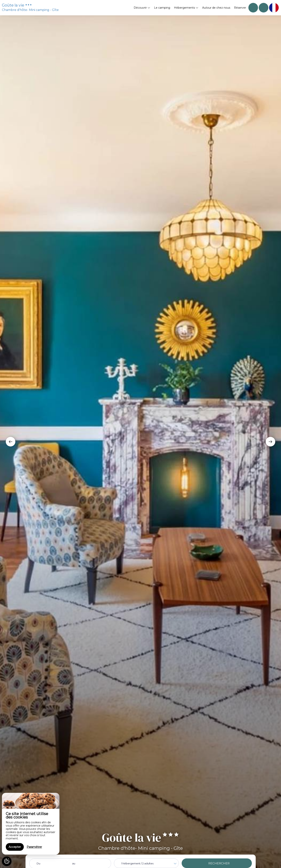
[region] (31, 824)
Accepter (15, 847)
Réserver (240, 8)
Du (38, 863)
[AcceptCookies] (7, 861)
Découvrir (142, 8)
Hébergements (186, 8)
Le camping (162, 8)
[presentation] (11, 442)
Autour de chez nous (216, 8)
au (74, 863)
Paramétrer (34, 847)
